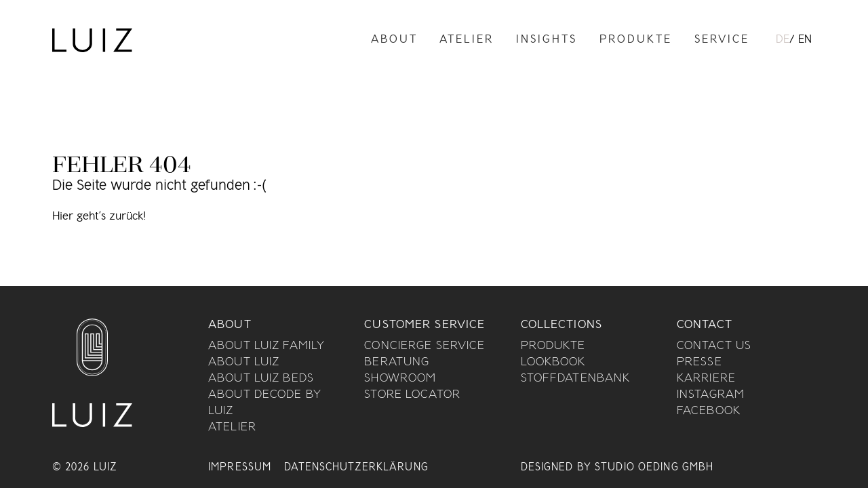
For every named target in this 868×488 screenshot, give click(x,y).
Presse (699, 363)
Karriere (706, 379)
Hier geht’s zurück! (99, 217)
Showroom (400, 379)
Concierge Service (425, 346)
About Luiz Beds (261, 379)
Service (722, 40)
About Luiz (244, 363)
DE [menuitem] (783, 40)
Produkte (636, 40)
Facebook (709, 411)
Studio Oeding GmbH (654, 468)
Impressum (240, 468)
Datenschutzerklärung (356, 468)
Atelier (467, 40)
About (394, 40)
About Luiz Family (267, 346)
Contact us (714, 346)
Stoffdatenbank (576, 379)
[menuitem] (783, 41)
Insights (547, 40)
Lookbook (553, 363)
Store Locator (412, 395)
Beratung (397, 363)
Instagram (711, 395)
